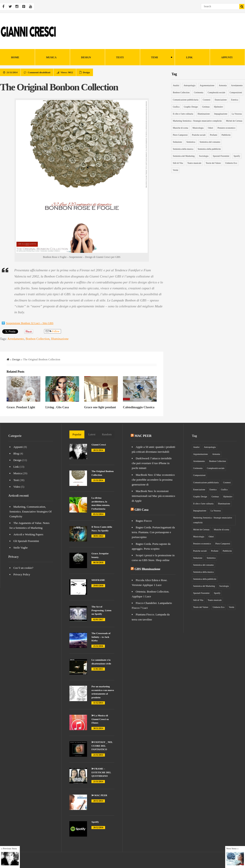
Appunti (227, 57)
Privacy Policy (22, 574)
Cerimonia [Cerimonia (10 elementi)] (199, 92)
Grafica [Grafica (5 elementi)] (176, 107)
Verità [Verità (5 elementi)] (175, 170)
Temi (156, 58)
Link (189, 57)
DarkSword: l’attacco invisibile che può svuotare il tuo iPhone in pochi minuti (152, 463)
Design (86, 57)
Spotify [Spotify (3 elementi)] (237, 156)
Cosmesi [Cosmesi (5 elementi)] (206, 100)
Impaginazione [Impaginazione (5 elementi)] (221, 114)
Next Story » (232, 848)
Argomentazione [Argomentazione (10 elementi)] (207, 85)
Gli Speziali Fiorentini (26, 541)
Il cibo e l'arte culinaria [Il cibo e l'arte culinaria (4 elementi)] (183, 114)
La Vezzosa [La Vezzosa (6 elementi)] (237, 114)
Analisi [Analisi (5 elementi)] (176, 85)
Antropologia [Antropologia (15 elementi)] (189, 85)
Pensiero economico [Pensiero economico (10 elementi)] (226, 128)
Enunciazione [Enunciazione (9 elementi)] (221, 100)
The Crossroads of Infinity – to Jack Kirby (101, 637)
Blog (16, 453)
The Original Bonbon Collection (59, 87)
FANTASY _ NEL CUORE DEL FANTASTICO (102, 746)
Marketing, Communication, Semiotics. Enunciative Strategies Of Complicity (31, 511)
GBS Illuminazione (147, 569)
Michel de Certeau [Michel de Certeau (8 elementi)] (234, 121)
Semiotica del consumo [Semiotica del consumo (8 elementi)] (210, 142)
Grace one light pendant (100, 407)
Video (17, 487)
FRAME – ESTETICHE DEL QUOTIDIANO (101, 772)
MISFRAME (98, 580)
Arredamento (16, 339)
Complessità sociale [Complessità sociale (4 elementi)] (216, 92)
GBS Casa (141, 510)
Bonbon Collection (37, 339)
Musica (51, 57)
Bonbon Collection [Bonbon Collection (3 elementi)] (181, 92)
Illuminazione (60, 339)
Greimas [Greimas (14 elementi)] (206, 107)
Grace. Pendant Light (21, 407)
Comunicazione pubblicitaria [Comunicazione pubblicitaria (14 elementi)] (186, 100)
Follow (53, 331)
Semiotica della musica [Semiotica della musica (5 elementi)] (183, 149)
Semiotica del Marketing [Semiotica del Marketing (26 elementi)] (184, 156)
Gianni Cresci (99, 445)
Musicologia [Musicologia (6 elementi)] (198, 128)
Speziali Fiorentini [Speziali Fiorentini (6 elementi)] (221, 156)
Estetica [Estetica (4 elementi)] (235, 100)
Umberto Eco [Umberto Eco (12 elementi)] (231, 163)
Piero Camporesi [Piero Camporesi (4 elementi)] (180, 135)
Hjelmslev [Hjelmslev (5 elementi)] (218, 107)
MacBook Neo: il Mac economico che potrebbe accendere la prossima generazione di (153, 480)
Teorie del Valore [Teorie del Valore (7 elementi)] (213, 163)
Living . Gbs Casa (57, 407)
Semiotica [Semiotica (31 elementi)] (191, 142)
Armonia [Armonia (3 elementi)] (223, 85)
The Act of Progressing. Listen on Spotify (101, 610)
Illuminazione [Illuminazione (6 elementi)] (204, 114)
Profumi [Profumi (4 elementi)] (214, 135)
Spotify (95, 822)
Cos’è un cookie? (23, 568)
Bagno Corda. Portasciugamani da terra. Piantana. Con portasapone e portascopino (153, 532)
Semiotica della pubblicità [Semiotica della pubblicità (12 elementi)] (209, 149)
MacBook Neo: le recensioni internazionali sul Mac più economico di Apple (153, 496)
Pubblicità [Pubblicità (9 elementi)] (226, 135)
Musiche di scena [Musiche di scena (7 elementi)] (180, 128)
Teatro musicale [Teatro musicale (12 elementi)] (194, 163)
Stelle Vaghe (21, 548)
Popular (77, 434)
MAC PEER (99, 795)
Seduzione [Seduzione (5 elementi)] (177, 142)
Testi (120, 57)
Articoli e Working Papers (28, 534)
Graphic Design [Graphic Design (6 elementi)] (191, 107)
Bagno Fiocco (144, 521)
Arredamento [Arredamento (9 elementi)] (237, 85)
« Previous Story (9, 848)
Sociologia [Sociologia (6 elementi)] (204, 156)
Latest (92, 434)
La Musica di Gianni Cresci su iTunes (100, 719)
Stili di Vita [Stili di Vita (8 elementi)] (178, 163)
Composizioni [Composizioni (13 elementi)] (236, 92)
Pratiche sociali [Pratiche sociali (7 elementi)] (199, 135)
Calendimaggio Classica (139, 407)
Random (107, 434)
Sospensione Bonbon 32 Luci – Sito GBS (30, 323)
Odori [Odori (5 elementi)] (211, 128)
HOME (15, 57)
